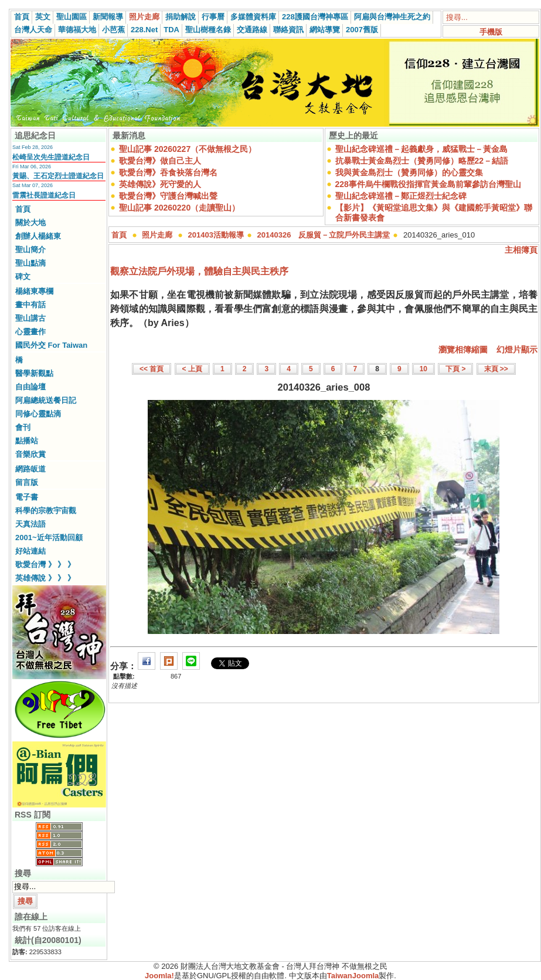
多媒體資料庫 (253, 17)
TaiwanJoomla (353, 976)
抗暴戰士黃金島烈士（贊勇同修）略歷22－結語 (422, 161)
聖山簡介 (30, 250)
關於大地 (30, 223)
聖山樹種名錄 (208, 30)
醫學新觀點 (34, 373)
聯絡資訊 (288, 30)
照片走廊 (144, 17)
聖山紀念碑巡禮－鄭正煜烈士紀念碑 (401, 196)
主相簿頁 (521, 250)
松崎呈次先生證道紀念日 (51, 157)
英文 (43, 17)
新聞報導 (108, 17)
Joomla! (159, 976)
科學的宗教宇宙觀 (46, 511)
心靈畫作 (30, 332)
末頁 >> (496, 369)
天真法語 (30, 524)
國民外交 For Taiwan (51, 345)
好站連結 (30, 551)
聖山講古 (30, 318)
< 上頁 (192, 369)
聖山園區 (72, 17)
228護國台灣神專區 (315, 17)
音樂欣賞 (30, 454)
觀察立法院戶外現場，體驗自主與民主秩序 (199, 271)
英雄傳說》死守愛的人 (160, 184)
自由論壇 (30, 387)
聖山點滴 (30, 263)
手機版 (491, 32)
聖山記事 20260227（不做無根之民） (188, 149)
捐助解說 (181, 17)
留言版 (27, 482)
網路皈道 (30, 469)
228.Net (144, 30)
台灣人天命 (33, 30)
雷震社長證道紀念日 (44, 195)
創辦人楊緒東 (38, 236)
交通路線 (252, 30)
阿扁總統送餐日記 (46, 400)
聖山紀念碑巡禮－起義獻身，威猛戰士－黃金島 (421, 149)
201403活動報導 (216, 235)
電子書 (27, 497)
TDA (171, 30)
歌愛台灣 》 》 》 (45, 564)
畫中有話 (30, 305)
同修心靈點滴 (38, 414)
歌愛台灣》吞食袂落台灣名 (168, 172)
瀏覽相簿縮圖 (463, 350)
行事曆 (213, 17)
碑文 (23, 277)
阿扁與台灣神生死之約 (392, 17)
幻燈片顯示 (517, 350)
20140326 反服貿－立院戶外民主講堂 (324, 235)
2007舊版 (362, 30)
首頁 (22, 17)
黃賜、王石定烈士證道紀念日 (58, 176)
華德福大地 (77, 30)
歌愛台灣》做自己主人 (160, 161)
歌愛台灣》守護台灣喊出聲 (168, 196)
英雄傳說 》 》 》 (45, 578)
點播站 (27, 441)
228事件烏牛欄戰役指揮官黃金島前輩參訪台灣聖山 (428, 184)
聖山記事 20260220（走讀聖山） (179, 208)
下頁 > (455, 369)
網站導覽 (325, 30)
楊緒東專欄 (34, 291)
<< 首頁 (152, 369)
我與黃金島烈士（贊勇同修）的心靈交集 (409, 172)
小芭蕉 (113, 30)
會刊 (23, 427)
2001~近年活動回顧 (49, 538)
